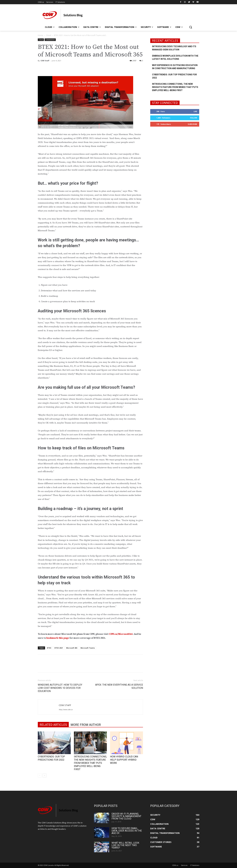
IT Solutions (195, 865)
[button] (191, 27)
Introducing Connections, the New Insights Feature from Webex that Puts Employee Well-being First (90, 763)
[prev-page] (40, 776)
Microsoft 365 (72, 648)
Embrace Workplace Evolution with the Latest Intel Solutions (175, 57)
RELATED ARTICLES (53, 725)
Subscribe (192, 124)
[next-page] (45, 776)
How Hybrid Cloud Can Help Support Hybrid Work (124, 760)
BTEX (49, 648)
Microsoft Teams (88, 648)
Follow (194, 118)
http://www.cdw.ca (66, 709)
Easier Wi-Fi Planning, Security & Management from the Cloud (126, 816)
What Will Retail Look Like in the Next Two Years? (125, 845)
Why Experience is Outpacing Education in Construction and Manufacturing (175, 67)
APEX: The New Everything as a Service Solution (119, 686)
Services (184, 865)
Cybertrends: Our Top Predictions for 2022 (174, 76)
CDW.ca (175, 865)
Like (195, 111)
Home (40, 35)
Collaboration (50, 40)
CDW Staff (45, 61)
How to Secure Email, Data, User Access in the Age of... (127, 831)
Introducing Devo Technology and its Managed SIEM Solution (174, 48)
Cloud (49, 35)
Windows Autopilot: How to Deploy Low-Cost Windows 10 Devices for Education (60, 688)
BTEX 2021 (59, 648)
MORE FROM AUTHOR (86, 725)
